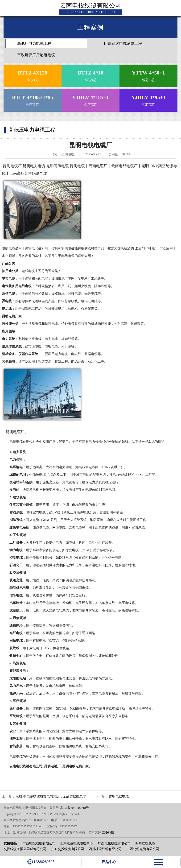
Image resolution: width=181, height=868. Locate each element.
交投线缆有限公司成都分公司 (25, 849)
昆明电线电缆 (119, 796)
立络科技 (108, 832)
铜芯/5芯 (148, 75)
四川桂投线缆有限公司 (105, 849)
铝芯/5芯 (90, 99)
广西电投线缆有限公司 (39, 843)
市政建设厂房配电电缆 (36, 55)
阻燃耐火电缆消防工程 (123, 43)
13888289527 (41, 862)
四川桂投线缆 (145, 843)
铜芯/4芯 (33, 75)
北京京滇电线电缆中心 (77, 843)
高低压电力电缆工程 (34, 43)
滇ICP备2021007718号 (74, 808)
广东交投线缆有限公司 (68, 849)
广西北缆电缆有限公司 (143, 849)
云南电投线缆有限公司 (90, 6)
